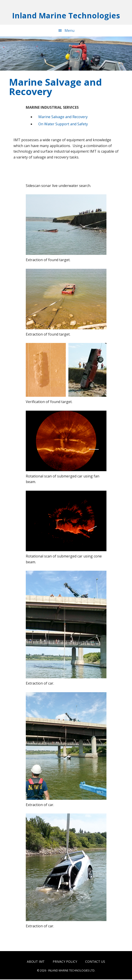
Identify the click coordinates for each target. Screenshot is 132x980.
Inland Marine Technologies (66, 16)
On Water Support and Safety (63, 124)
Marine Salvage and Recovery (63, 117)
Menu (69, 31)
